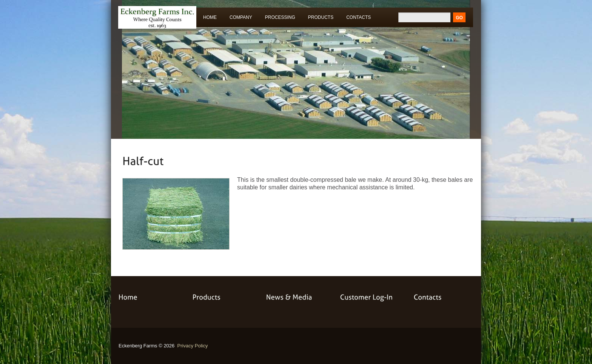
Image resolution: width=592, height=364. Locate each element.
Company (241, 17)
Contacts (358, 17)
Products (319, 19)
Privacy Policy (193, 346)
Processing (278, 19)
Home (210, 17)
